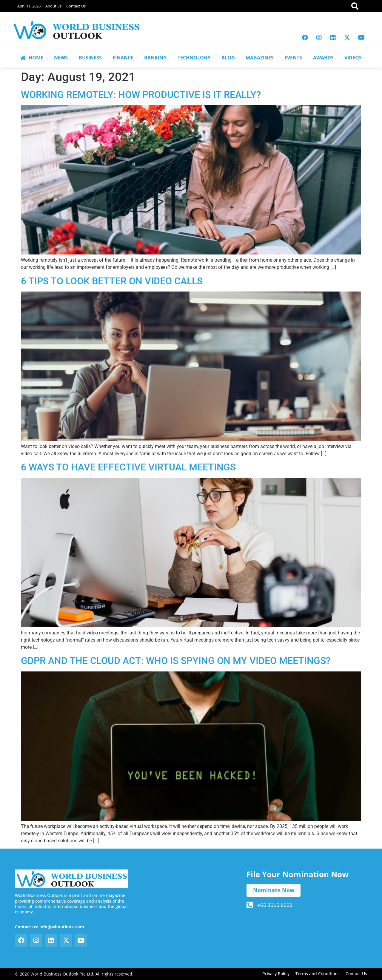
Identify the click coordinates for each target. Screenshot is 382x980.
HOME (32, 58)
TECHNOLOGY (194, 58)
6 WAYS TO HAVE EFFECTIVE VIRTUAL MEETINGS (128, 467)
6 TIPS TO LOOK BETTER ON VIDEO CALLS (112, 281)
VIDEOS (353, 58)
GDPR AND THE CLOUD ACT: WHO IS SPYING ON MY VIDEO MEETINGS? (176, 661)
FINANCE (123, 58)
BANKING (155, 58)
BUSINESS (90, 58)
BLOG (228, 58)
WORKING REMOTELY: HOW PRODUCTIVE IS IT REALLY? (141, 95)
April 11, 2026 (29, 6)
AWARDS (323, 58)
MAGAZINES (260, 58)
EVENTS (293, 58)
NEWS (61, 58)
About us (53, 6)
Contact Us (76, 6)
